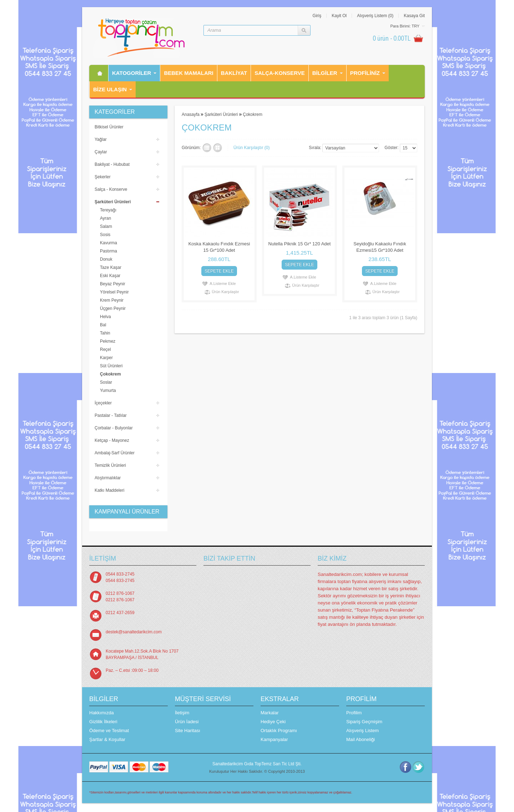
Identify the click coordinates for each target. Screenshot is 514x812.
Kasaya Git (414, 16)
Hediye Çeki (273, 722)
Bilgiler (325, 73)
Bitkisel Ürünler (109, 127)
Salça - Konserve (111, 189)
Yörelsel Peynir (114, 292)
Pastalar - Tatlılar (111, 415)
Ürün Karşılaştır (225, 292)
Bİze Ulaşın (110, 89)
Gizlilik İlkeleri (103, 722)
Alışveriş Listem (362, 731)
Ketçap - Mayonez (112, 440)
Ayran (105, 218)
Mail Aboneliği (361, 739)
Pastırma (109, 251)
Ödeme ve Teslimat (109, 731)
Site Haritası (188, 731)
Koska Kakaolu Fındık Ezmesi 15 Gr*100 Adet (219, 247)
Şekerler (103, 177)
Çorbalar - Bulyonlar (114, 428)
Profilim (354, 713)
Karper (106, 358)
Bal (103, 325)
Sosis (105, 235)
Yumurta (108, 390)
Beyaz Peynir (113, 284)
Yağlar (101, 139)
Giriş (317, 16)
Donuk (106, 259)
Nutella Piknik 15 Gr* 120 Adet (300, 244)
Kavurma (109, 243)
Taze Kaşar (111, 267)
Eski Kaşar (110, 276)
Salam (106, 226)
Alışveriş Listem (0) (375, 16)
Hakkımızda (102, 713)
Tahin (105, 333)
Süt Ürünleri (111, 366)
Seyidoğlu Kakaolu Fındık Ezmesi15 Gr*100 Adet (380, 247)
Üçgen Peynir (113, 308)
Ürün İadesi (187, 722)
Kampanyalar (274, 739)
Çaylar (101, 152)
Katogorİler (132, 73)
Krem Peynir (112, 300)
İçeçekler (103, 403)
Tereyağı (108, 210)
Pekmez (108, 341)
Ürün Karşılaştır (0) (251, 148)
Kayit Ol (339, 16)
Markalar (270, 713)
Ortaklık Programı (279, 731)
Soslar (106, 382)
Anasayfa (191, 114)
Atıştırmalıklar (108, 478)
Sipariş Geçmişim (364, 722)
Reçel (105, 349)
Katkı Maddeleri (109, 490)
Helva (105, 317)
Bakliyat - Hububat (112, 164)
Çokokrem (110, 374)
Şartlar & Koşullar (107, 739)
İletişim (182, 713)
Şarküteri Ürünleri (113, 202)
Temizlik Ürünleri (110, 465)
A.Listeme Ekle (223, 284)
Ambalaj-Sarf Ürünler (115, 453)
